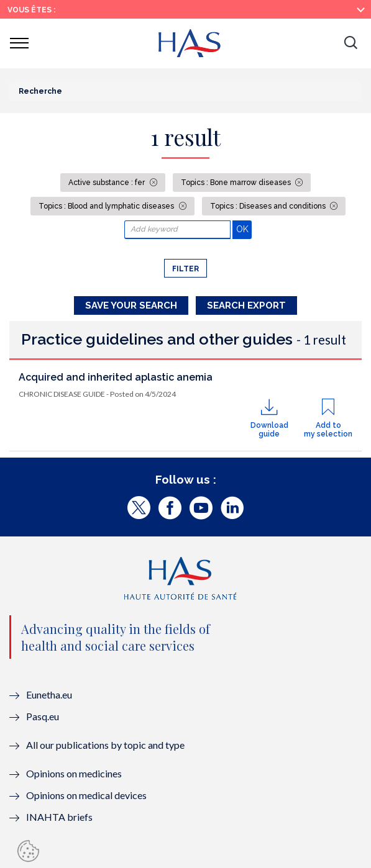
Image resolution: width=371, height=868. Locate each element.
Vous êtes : (31, 10)
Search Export (246, 305)
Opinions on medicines (74, 773)
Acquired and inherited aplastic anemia (116, 377)
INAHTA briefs (59, 817)
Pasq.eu (43, 716)
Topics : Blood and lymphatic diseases (107, 206)
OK (244, 229)
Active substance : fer (108, 183)
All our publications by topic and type (105, 745)
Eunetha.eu (49, 694)
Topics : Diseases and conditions (269, 206)
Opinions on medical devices (86, 795)
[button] (350, 43)
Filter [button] (185, 269)
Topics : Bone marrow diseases (237, 183)
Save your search (131, 305)
